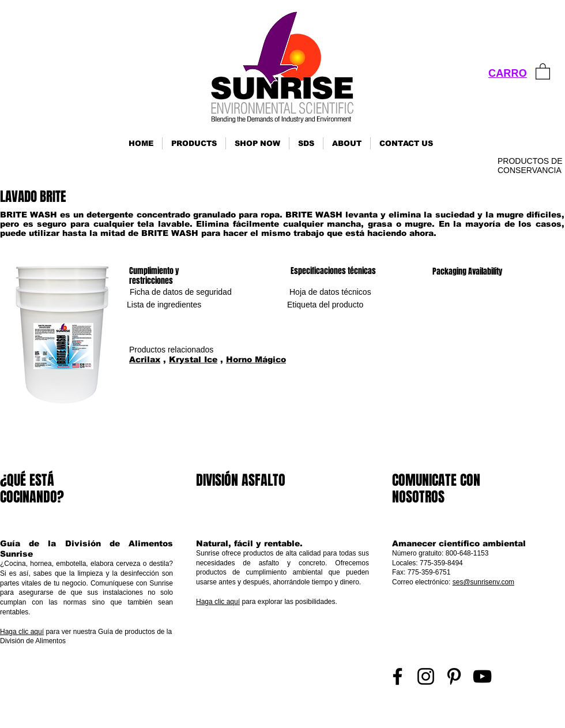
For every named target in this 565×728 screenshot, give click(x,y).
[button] (194, 143)
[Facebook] (398, 676)
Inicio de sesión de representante (517, 714)
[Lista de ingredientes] (164, 305)
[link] (543, 71)
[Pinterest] (454, 676)
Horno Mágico (256, 359)
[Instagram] (426, 676)
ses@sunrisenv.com (483, 582)
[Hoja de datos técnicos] (330, 292)
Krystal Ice (193, 359)
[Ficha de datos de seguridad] (181, 292)
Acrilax (145, 359)
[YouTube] (482, 676)
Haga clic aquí (22, 632)
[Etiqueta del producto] (325, 305)
